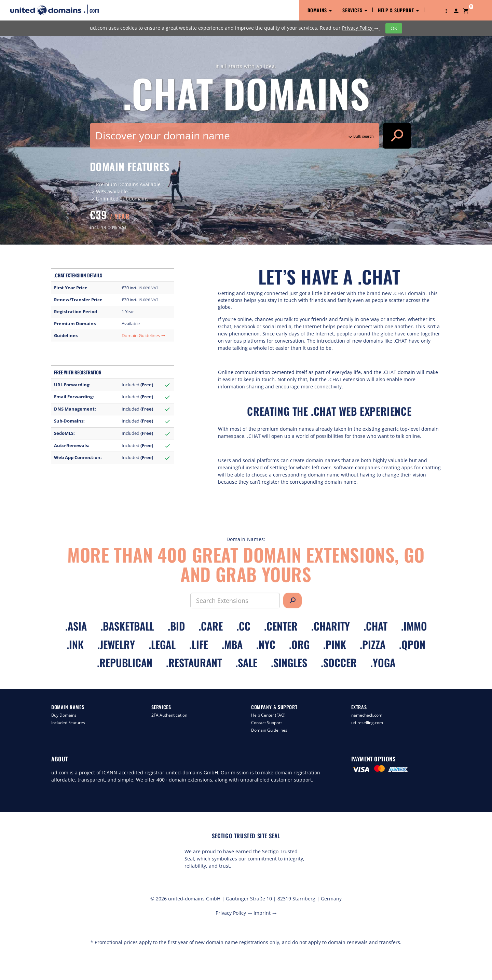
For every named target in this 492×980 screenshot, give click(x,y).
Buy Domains (64, 715)
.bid (176, 626)
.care (211, 626)
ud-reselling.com (367, 723)
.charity (331, 626)
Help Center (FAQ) (268, 715)
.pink (335, 644)
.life (199, 644)
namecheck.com (367, 715)
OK (394, 28)
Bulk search (360, 136)
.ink (75, 644)
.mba (232, 644)
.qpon (412, 644)
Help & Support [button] (398, 10)
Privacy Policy (361, 28)
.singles (289, 662)
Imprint (265, 913)
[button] (446, 10)
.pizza (373, 644)
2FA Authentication (169, 715)
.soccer (339, 662)
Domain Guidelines (143, 336)
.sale (246, 662)
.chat (375, 626)
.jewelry (116, 644)
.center (281, 626)
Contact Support (266, 723)
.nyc (266, 644)
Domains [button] (320, 10)
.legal (162, 644)
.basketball (127, 626)
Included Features (68, 723)
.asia (76, 626)
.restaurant (194, 662)
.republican (125, 662)
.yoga (383, 662)
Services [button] (355, 10)
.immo (414, 626)
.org (299, 644)
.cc (243, 626)
